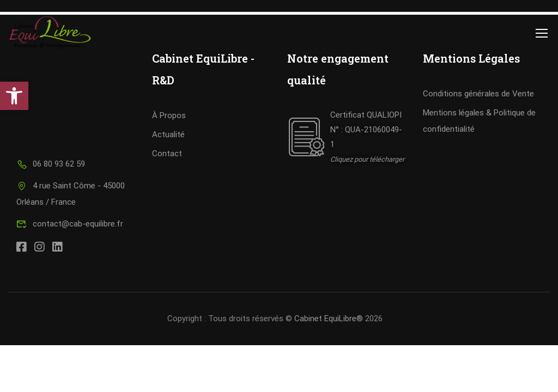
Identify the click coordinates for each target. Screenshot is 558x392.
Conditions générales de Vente (478, 94)
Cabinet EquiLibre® (329, 318)
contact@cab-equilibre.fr (70, 224)
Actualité (168, 134)
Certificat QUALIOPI (366, 115)
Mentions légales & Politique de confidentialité (479, 121)
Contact (167, 154)
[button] (14, 96)
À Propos (169, 115)
